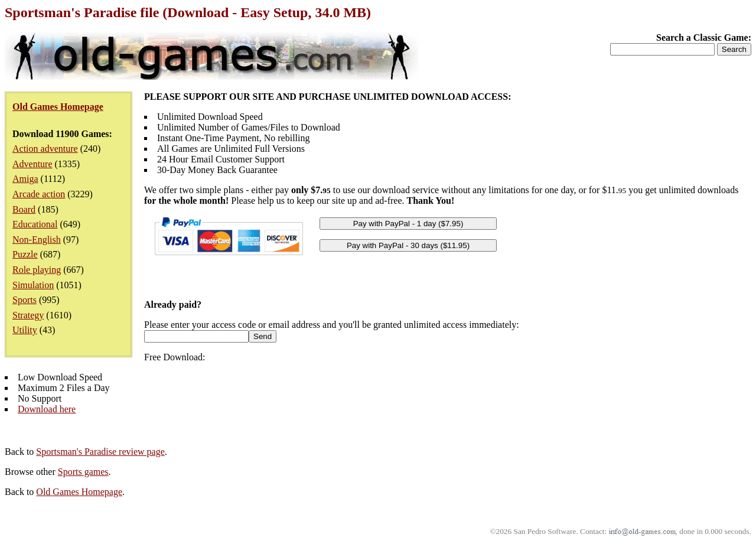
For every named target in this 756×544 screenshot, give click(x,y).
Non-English (37, 240)
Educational (35, 224)
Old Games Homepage (79, 492)
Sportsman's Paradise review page (100, 452)
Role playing (37, 270)
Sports (25, 300)
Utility (25, 330)
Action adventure (45, 149)
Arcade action (39, 194)
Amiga (25, 179)
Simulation (33, 285)
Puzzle (25, 254)
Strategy (28, 315)
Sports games (83, 472)
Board (24, 209)
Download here (47, 409)
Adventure (32, 164)
